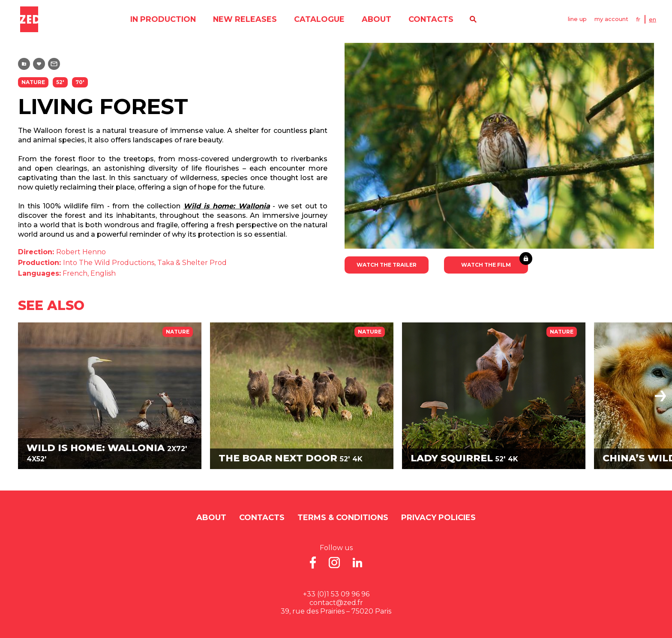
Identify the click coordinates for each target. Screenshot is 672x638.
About (375, 19)
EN (655, 19)
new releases (243, 19)
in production (161, 19)
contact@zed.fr (336, 603)
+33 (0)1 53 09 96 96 (336, 594)
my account (613, 19)
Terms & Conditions (343, 518)
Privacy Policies (438, 518)
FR (640, 19)
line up (578, 19)
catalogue (318, 19)
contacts (430, 19)
